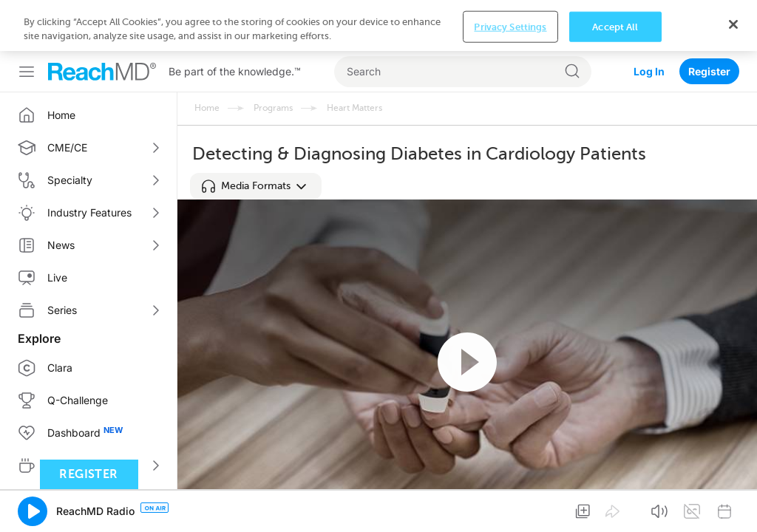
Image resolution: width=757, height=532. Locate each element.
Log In (649, 20)
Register (709, 20)
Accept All (615, 509)
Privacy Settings (510, 509)
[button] (256, 186)
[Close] (733, 506)
